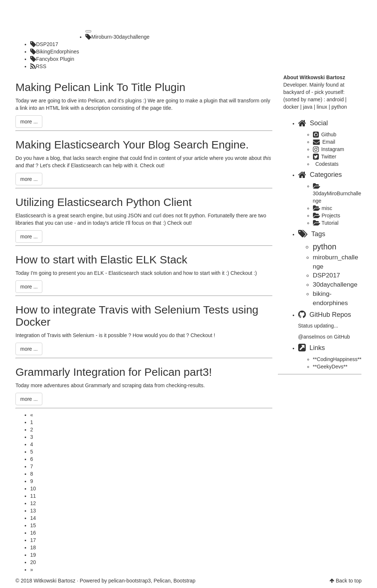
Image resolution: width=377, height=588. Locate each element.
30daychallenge (335, 284)
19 (33, 555)
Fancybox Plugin (52, 59)
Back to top (349, 581)
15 (33, 525)
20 (33, 562)
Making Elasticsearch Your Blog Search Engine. (132, 145)
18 (33, 547)
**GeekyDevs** (330, 367)
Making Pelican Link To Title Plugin (100, 87)
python (325, 247)
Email (324, 142)
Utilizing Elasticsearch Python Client (104, 202)
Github (325, 134)
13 (33, 511)
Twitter (325, 157)
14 (33, 518)
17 (33, 540)
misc (323, 208)
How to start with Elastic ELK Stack (101, 260)
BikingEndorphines (55, 52)
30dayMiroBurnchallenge (337, 194)
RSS (38, 66)
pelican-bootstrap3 (129, 581)
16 (33, 533)
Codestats (326, 164)
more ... (29, 122)
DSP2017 (44, 44)
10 (33, 489)
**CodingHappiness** (337, 359)
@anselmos (312, 337)
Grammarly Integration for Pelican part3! (114, 372)
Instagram (329, 149)
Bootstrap (184, 581)
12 (33, 503)
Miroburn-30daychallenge (117, 37)
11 (33, 496)
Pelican (162, 581)
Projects (327, 216)
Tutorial (326, 223)
